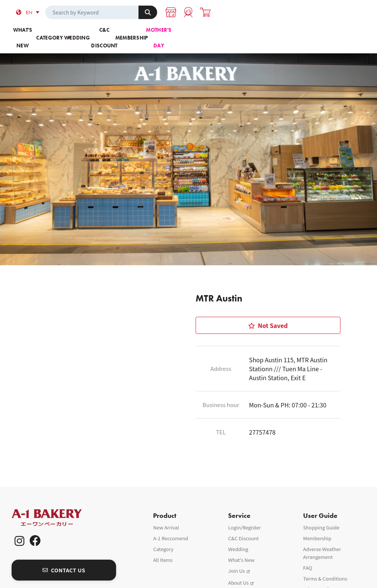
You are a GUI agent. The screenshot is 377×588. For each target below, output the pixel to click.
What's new (40, 33)
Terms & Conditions (325, 566)
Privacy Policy (319, 577)
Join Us (236, 558)
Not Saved (268, 307)
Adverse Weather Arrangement (322, 541)
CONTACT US (64, 558)
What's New (241, 548)
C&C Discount (218, 33)
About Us (238, 570)
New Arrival (166, 515)
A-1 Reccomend (171, 526)
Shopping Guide (321, 515)
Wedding (159, 33)
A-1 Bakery (56, 505)
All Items (163, 548)
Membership (277, 33)
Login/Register (244, 515)
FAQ (308, 555)
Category (100, 33)
